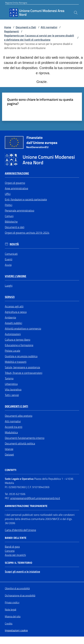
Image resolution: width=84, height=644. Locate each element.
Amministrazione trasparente (26, 506)
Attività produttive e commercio (23, 328)
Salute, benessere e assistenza (22, 367)
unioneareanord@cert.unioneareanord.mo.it (35, 498)
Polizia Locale (13, 351)
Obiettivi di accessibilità (17, 588)
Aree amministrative (16, 188)
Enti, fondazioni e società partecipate (26, 199)
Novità (14, 244)
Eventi (9, 259)
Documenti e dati (15, 227)
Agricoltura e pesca (16, 312)
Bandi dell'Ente (16, 538)
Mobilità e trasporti (16, 362)
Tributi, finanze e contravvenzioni (24, 373)
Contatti (11, 470)
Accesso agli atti (14, 306)
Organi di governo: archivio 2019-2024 (27, 233)
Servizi (10, 297)
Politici (9, 205)
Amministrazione (17, 173)
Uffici (8, 194)
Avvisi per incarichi (15, 555)
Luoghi (9, 286)
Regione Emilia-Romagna (16, 3)
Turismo (9, 378)
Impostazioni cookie (16, 630)
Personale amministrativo (19, 210)
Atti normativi (49, 27)
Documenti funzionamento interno (25, 438)
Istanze (9, 449)
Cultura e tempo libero (18, 340)
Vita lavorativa (13, 389)
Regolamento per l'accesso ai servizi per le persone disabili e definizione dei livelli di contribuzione (39, 38)
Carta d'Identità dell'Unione (20, 530)
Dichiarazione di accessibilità (20, 596)
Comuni (9, 216)
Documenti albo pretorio (19, 416)
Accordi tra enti (14, 427)
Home (8, 27)
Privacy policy (12, 602)
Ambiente (10, 317)
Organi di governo (15, 183)
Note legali (11, 609)
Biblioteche (11, 222)
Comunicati (11, 254)
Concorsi (10, 551)
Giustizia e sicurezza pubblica (21, 356)
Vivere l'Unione (16, 276)
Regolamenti (12, 31)
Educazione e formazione (19, 345)
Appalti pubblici (13, 323)
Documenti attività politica (20, 443)
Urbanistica (11, 384)
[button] (76, 13)
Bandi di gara (12, 547)
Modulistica (11, 432)
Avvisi (8, 265)
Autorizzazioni (13, 334)
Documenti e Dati (26, 27)
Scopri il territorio (18, 563)
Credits (9, 624)
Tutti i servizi (12, 395)
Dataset (9, 454)
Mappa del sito (13, 616)
